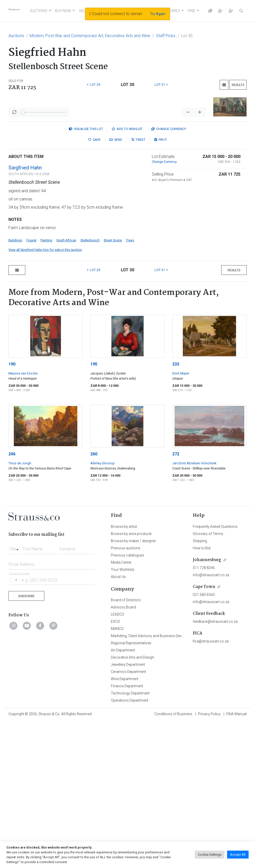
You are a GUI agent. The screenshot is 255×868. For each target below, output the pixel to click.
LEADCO (118, 709)
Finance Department (127, 781)
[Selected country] (14, 675)
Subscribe (26, 691)
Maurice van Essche (23, 468)
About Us (118, 672)
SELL (83, 11)
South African (66, 335)
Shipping (200, 636)
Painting (46, 335)
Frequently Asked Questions (215, 621)
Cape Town (204, 682)
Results (238, 85)
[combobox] (15, 642)
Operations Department (130, 795)
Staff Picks (166, 36)
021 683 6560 (204, 690)
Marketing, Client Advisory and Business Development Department (163, 731)
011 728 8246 (204, 663)
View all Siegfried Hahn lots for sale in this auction (45, 345)
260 (94, 549)
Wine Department (125, 774)
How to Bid (202, 643)
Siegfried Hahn (25, 263)
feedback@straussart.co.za (215, 716)
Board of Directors (126, 695)
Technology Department (130, 788)
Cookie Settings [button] (210, 855)
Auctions (16, 36)
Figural (31, 335)
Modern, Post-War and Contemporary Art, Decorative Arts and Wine (90, 36)
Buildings (15, 335)
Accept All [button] (238, 855)
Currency (169, 224)
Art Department (123, 745)
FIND (192, 11)
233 (176, 459)
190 (12, 459)
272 (176, 549)
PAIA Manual (236, 809)
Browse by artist (124, 621)
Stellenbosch (90, 335)
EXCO (115, 716)
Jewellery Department (128, 759)
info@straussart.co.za (211, 670)
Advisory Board (123, 702)
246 (12, 549)
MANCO (117, 724)
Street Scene (113, 335)
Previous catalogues (128, 650)
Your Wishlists (123, 665)
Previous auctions (126, 643)
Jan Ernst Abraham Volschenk (194, 558)
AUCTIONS (39, 11)
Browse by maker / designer (133, 636)
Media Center (121, 657)
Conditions (173, 809)
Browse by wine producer (131, 629)
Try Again (158, 14)
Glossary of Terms (208, 629)
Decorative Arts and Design (132, 752)
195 (94, 459)
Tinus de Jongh (20, 558)
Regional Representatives (131, 738)
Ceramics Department (128, 767)
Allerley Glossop (103, 558)
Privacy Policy (209, 809)
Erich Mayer (181, 468)
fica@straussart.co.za (211, 736)
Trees (130, 335)
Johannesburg (207, 655)
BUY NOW (63, 11)
